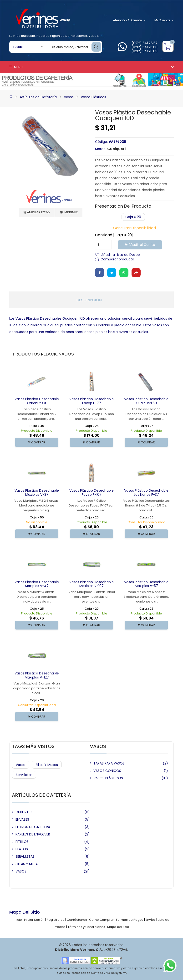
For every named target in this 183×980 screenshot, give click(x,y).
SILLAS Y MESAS (28, 864)
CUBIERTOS (24, 812)
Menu (16, 67)
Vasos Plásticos (93, 97)
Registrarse (56, 920)
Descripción (89, 300)
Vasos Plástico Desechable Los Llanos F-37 (146, 493)
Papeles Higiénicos (51, 36)
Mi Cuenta (164, 20)
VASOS (21, 871)
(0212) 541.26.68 (144, 47)
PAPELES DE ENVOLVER (33, 834)
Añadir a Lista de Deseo (121, 254)
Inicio (18, 920)
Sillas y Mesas (47, 765)
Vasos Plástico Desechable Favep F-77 (91, 401)
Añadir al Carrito (140, 245)
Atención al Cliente (129, 20)
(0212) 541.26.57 (145, 43)
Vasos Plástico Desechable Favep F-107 (91, 493)
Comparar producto (117, 259)
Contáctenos (77, 920)
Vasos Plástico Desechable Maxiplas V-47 (37, 584)
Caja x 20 (133, 217)
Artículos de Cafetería (38, 97)
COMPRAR (37, 442)
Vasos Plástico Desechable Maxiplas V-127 (37, 675)
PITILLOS (22, 842)
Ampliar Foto (37, 212)
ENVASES (22, 819)
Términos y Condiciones (86, 927)
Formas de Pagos (130, 920)
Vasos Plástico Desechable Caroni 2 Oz (37, 401)
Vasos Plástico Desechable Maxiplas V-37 (37, 493)
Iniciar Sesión (34, 920)
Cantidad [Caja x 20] (114, 235)
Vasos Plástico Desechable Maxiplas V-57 (146, 584)
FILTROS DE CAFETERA (33, 827)
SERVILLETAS (25, 856)
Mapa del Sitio (118, 927)
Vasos (93, 36)
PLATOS (22, 849)
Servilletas (24, 775)
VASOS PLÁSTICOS (108, 778)
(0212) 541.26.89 (144, 51)
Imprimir (69, 212)
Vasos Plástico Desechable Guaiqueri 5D (146, 401)
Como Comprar (102, 920)
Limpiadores (77, 36)
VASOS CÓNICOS (107, 771)
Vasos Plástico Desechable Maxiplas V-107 (91, 584)
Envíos (151, 920)
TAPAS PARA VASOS (109, 763)
